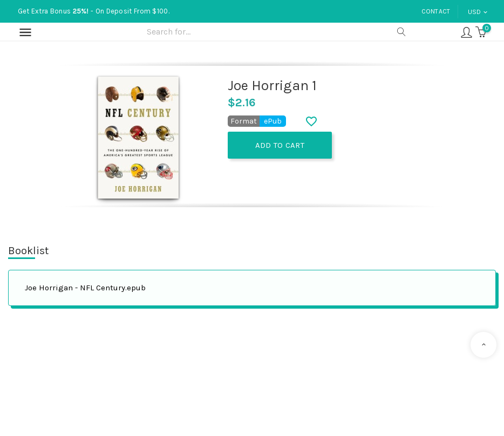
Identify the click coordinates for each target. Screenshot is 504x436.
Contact (436, 11)
